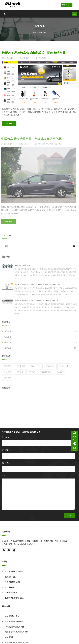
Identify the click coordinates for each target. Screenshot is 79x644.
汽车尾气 (32, 374)
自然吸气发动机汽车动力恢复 (16, 632)
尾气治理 (8, 368)
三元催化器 (21, 368)
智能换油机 (64, 368)
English (68, 5)
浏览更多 (9, 123)
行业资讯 (41, 339)
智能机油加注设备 (12, 616)
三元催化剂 (50, 368)
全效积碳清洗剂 (11, 577)
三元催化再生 (35, 368)
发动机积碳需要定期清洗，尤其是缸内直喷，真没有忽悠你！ (38, 286)
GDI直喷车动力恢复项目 (15, 627)
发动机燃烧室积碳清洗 (14, 622)
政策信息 (8, 379)
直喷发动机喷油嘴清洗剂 (15, 598)
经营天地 (41, 344)
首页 (35, 33)
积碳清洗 (8, 374)
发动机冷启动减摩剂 (13, 582)
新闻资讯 (43, 33)
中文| (64, 5)
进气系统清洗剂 (11, 587)
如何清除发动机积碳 (22, 267)
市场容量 (20, 374)
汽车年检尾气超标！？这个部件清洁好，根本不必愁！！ (36, 302)
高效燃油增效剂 (11, 593)
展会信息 (60, 374)
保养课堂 (41, 350)
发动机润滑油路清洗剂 (14, 572)
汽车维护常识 (46, 374)
